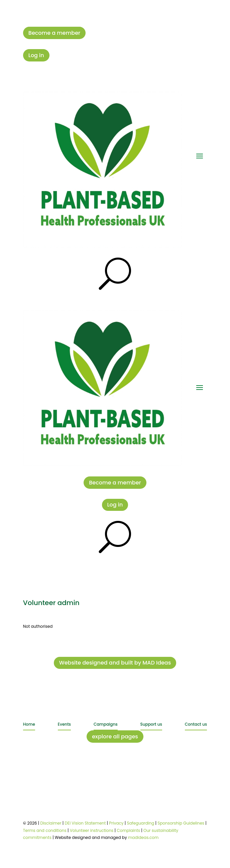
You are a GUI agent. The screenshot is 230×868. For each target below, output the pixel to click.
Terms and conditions (45, 830)
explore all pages (115, 737)
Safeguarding (140, 823)
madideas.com (143, 837)
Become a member (54, 33)
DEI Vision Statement (85, 823)
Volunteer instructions (92, 830)
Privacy (116, 823)
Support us (151, 724)
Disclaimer (51, 823)
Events (64, 724)
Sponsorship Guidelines (181, 823)
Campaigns (106, 724)
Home (29, 724)
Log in (36, 55)
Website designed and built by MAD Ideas (115, 663)
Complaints (128, 830)
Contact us (196, 724)
